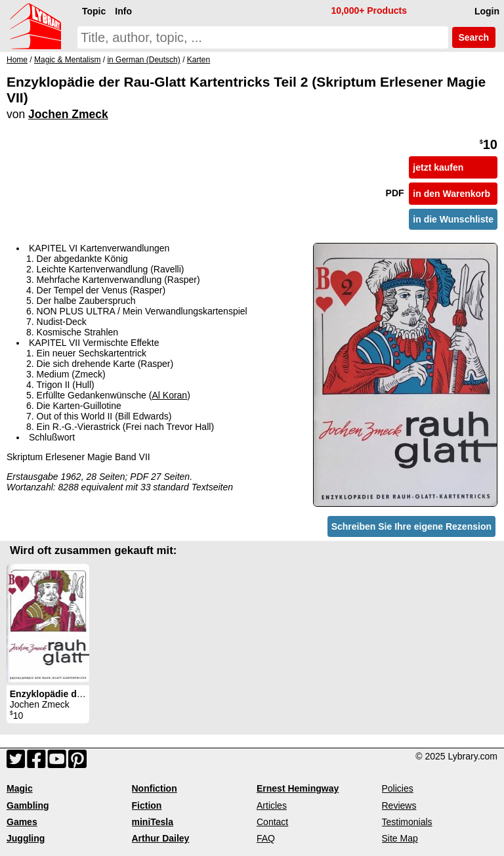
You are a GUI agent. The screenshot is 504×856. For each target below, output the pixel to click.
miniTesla (153, 822)
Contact (272, 822)
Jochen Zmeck (68, 114)
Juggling (26, 838)
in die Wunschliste (453, 219)
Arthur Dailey (161, 838)
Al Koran (169, 395)
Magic (20, 788)
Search (474, 37)
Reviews (399, 805)
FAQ (266, 838)
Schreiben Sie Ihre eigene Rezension (411, 526)
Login (487, 11)
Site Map (400, 838)
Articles (272, 805)
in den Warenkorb (451, 194)
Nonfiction (155, 788)
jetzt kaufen (438, 167)
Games (22, 822)
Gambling (28, 805)
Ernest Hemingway (298, 788)
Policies (398, 788)
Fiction (147, 805)
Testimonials (407, 822)
